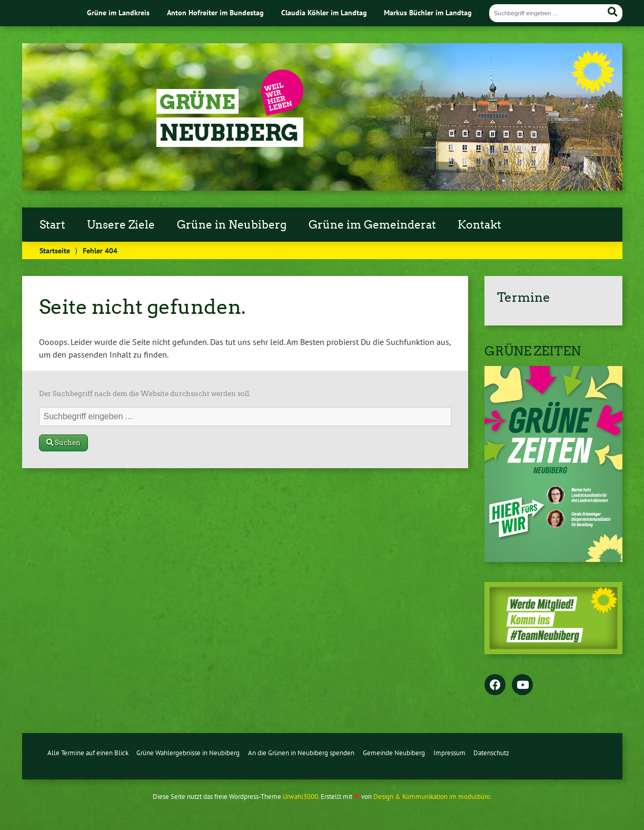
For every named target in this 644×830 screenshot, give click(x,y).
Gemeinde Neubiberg (394, 753)
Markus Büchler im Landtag (428, 12)
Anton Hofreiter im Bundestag (215, 12)
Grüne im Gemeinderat (372, 225)
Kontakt (479, 225)
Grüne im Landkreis (118, 12)
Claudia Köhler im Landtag (324, 12)
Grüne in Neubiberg (232, 225)
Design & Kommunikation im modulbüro (432, 797)
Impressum (449, 753)
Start (52, 225)
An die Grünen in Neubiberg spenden (301, 753)
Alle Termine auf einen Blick (88, 753)
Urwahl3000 (300, 797)
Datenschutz (491, 753)
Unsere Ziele (121, 225)
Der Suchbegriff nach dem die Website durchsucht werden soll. (145, 394)
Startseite (55, 250)
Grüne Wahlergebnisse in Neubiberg (188, 753)
